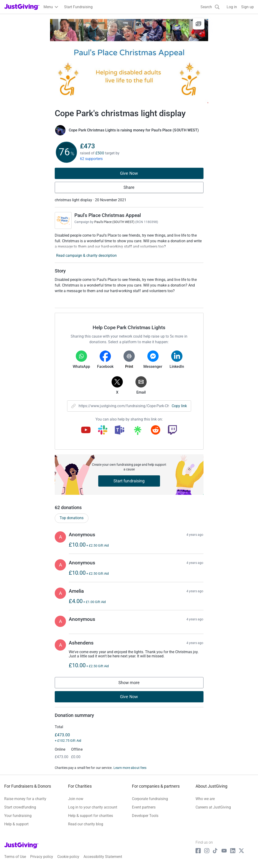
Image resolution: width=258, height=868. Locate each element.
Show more (134, 684)
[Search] (210, 7)
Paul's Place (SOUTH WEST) (114, 222)
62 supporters (91, 159)
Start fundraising (129, 481)
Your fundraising (18, 816)
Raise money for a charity (25, 799)
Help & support (16, 824)
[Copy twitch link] (172, 430)
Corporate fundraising (150, 799)
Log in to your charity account (93, 807)
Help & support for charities (91, 816)
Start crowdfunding (20, 807)
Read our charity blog (86, 824)
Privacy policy (42, 857)
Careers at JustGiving (213, 807)
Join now (76, 799)
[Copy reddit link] (156, 430)
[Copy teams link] (120, 430)
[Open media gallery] (129, 59)
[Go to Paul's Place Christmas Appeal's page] (63, 220)
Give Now (129, 173)
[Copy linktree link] (138, 432)
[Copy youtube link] (86, 430)
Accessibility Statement (103, 857)
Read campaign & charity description (86, 255)
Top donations (72, 518)
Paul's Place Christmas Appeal (108, 215)
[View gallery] (199, 24)
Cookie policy (68, 857)
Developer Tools (145, 816)
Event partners (144, 807)
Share (129, 187)
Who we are (205, 799)
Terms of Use (15, 857)
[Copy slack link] (103, 430)
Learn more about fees (130, 768)
